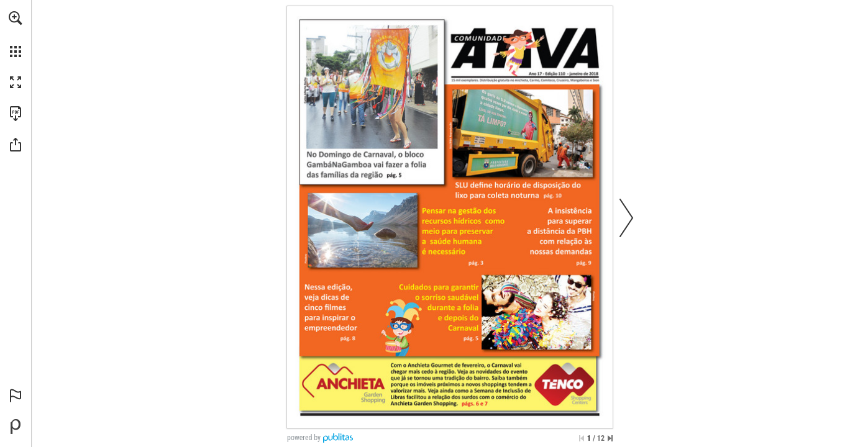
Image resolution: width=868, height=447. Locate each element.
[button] (16, 18)
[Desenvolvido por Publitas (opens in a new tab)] (16, 427)
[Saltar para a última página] (610, 438)
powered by (304, 438)
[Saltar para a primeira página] (582, 438)
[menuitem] (16, 34)
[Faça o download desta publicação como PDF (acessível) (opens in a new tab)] (16, 114)
